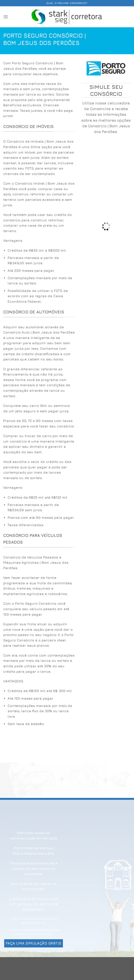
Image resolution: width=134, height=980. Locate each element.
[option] (39, 276)
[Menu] (6, 17)
